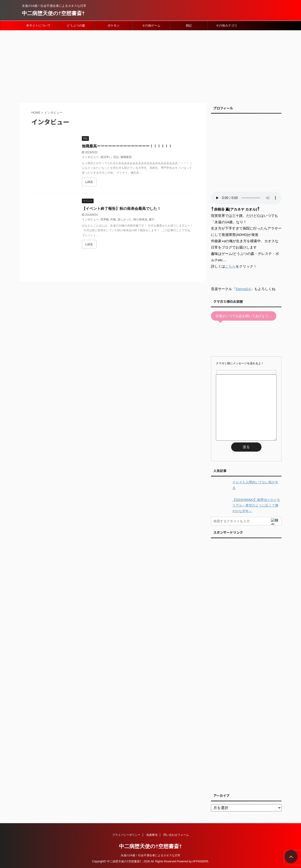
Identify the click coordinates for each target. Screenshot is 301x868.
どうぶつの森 (76, 25)
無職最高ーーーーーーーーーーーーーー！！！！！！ (127, 146)
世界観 (105, 219)
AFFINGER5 (200, 861)
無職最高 (126, 157)
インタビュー (90, 157)
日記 (116, 157)
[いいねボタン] (89, 182)
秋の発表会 (140, 219)
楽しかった (125, 219)
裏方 (152, 219)
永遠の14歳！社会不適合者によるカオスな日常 (150, 855)
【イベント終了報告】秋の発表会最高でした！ (121, 209)
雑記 (189, 25)
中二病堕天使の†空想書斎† (53, 13)
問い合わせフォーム (176, 835)
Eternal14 (243, 289)
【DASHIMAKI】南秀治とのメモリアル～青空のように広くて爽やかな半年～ (256, 505)
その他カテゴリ (227, 25)
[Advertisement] (150, 66)
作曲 (113, 219)
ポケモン (114, 25)
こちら (230, 266)
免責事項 (152, 835)
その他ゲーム (151, 25)
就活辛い (106, 157)
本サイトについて (38, 25)
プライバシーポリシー (126, 835)
